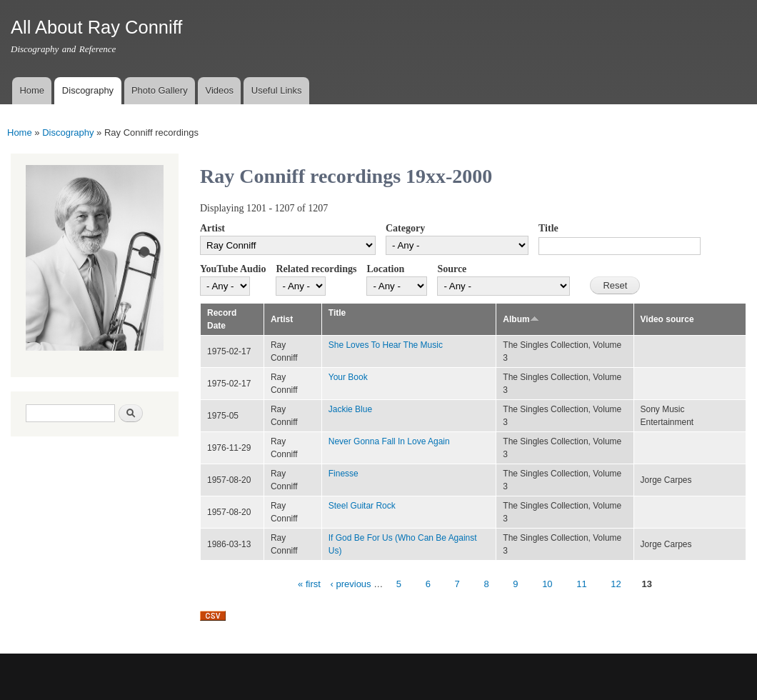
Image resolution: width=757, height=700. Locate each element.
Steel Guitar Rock (362, 506)
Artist (212, 228)
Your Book (348, 377)
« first (309, 584)
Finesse (344, 474)
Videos (219, 90)
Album (521, 319)
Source (452, 269)
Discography (88, 90)
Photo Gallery (160, 90)
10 (547, 584)
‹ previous (351, 584)
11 (581, 584)
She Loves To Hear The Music (386, 345)
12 (616, 584)
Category (405, 228)
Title (548, 228)
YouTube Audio (233, 269)
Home (32, 90)
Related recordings (316, 269)
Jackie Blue (350, 409)
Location (385, 269)
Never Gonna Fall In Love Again (389, 441)
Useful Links (277, 90)
